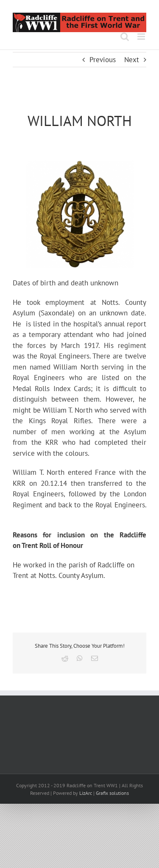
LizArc (86, 793)
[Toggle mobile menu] (142, 37)
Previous (103, 60)
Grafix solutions (112, 793)
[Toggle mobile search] (125, 37)
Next (132, 60)
